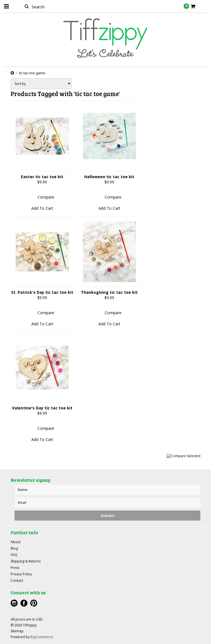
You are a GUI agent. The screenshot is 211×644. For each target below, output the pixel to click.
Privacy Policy (21, 574)
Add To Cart (42, 208)
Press (15, 568)
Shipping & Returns (26, 561)
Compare (46, 197)
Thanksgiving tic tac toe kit (109, 292)
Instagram (14, 603)
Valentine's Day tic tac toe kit (42, 408)
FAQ (14, 555)
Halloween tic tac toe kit (109, 177)
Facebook (24, 603)
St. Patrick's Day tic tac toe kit (42, 292)
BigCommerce (42, 637)
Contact (17, 580)
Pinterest (34, 603)
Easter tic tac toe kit (42, 177)
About (16, 542)
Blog (14, 548)
